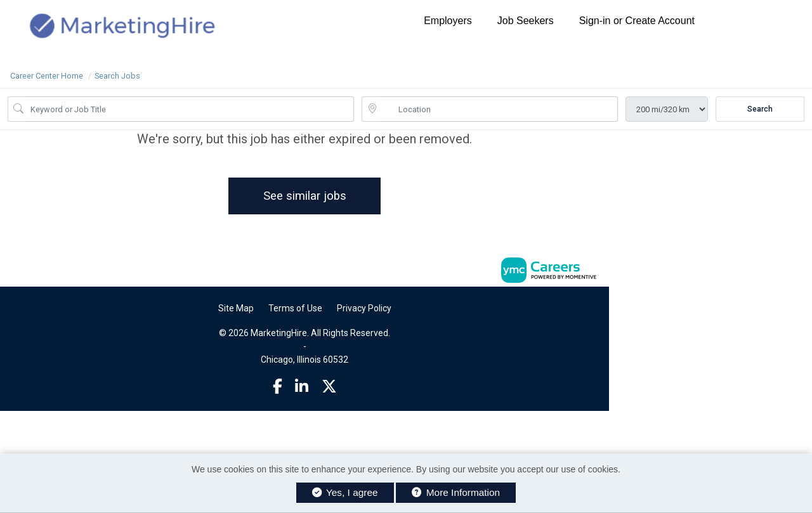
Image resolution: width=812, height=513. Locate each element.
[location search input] (499, 109)
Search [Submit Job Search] (760, 109)
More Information (456, 492)
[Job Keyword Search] (190, 109)
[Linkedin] (302, 387)
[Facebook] (278, 387)
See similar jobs (305, 196)
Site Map (236, 308)
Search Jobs (117, 76)
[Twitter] (329, 387)
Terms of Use (295, 308)
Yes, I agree (345, 492)
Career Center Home (47, 76)
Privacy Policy (364, 308)
